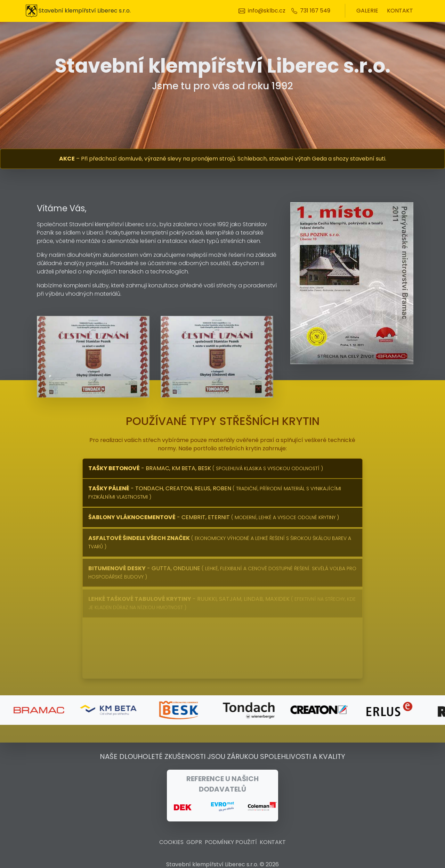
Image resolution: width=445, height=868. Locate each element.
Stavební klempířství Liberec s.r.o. (78, 11)
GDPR (194, 842)
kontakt (400, 11)
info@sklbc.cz (267, 11)
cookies (171, 842)
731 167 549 (315, 11)
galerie (367, 11)
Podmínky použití (231, 842)
